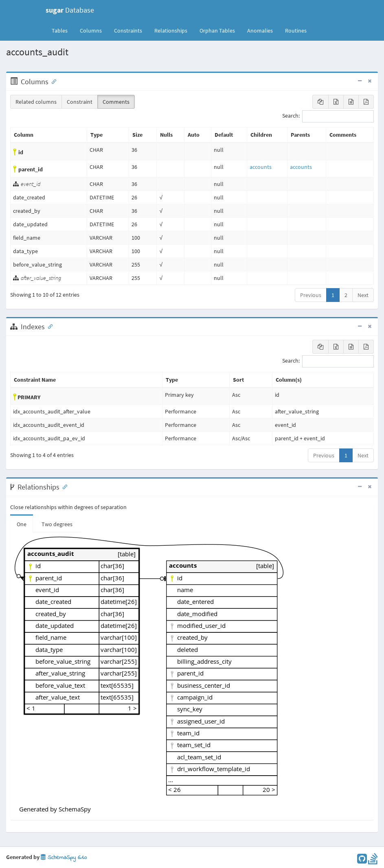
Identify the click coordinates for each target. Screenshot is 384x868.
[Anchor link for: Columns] (52, 81)
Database (70, 10)
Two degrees (57, 524)
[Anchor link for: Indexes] (48, 326)
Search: (328, 116)
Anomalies (260, 31)
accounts (261, 167)
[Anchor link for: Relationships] (63, 486)
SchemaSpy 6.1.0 (64, 858)
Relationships (171, 31)
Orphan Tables (217, 31)
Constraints (128, 31)
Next (363, 295)
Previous (311, 295)
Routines (296, 31)
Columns (91, 31)
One (22, 524)
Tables (63, 30)
